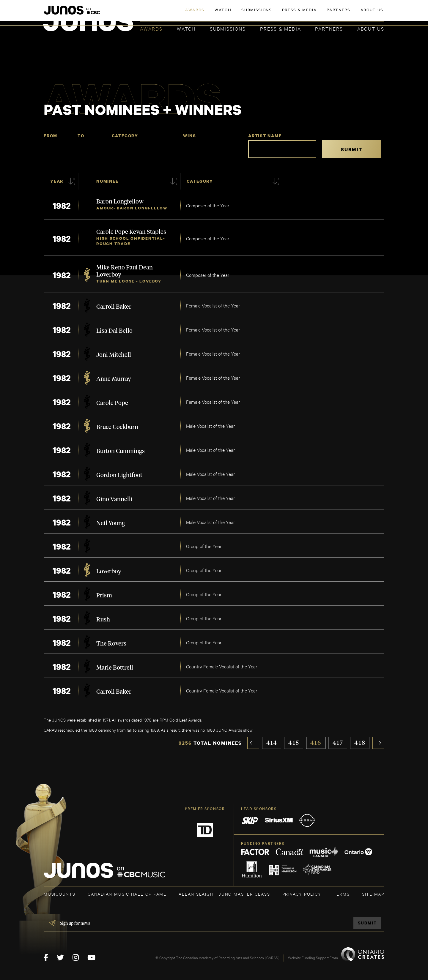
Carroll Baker (114, 307)
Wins (189, 136)
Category (125, 136)
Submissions (228, 28)
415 (294, 743)
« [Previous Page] (253, 743)
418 (360, 743)
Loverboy (109, 275)
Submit (367, 923)
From (51, 136)
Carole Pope (113, 232)
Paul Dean (139, 268)
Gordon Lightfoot (119, 475)
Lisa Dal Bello (114, 331)
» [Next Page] (379, 743)
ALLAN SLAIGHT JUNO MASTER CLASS (224, 894)
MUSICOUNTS (60, 894)
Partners (329, 28)
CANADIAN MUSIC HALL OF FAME (127, 894)
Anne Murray (114, 379)
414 (272, 743)
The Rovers (111, 644)
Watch (186, 28)
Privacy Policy (302, 894)
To (81, 136)
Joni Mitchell (114, 355)
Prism (104, 596)
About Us (371, 28)
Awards (151, 28)
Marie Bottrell (115, 668)
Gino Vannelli (114, 499)
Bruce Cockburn (117, 427)
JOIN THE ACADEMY (302, 14)
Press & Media (281, 28)
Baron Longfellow (120, 202)
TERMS (342, 894)
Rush (103, 620)
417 (338, 743)
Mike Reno (111, 268)
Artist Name (265, 136)
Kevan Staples (148, 232)
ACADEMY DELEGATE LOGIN (356, 14)
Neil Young (111, 523)
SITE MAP (373, 894)
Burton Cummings (121, 451)
